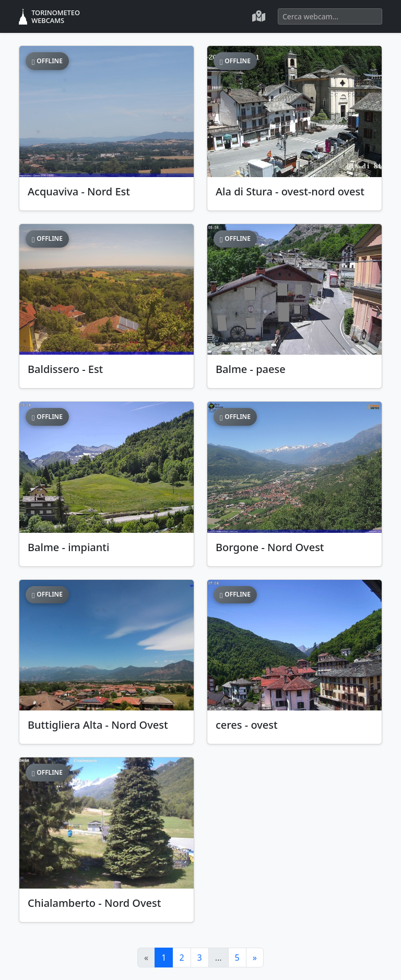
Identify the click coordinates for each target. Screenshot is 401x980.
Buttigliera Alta (98, 725)
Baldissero (65, 369)
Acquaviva (79, 191)
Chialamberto (94, 903)
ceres (247, 725)
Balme (251, 369)
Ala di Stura (290, 191)
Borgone (270, 547)
